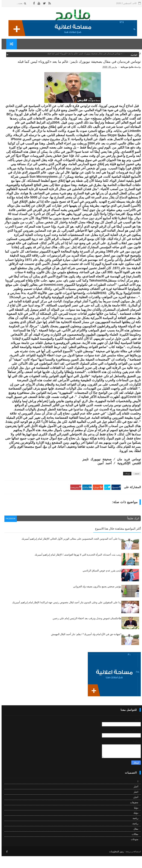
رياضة (134, 831)
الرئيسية (135, 56)
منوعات (125, 56)
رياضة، (134, 836)
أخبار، (134, 810)
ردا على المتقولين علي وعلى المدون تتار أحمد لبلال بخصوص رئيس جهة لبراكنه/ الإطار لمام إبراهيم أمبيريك (65, 615)
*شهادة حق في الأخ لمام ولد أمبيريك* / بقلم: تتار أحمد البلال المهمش (85, 647)
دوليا (135, 821)
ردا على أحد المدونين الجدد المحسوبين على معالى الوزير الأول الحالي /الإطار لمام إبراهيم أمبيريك (70, 551)
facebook (10, 532)
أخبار (134, 799)
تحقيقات (133, 815)
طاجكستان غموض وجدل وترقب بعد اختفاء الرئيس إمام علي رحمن (85, 631)
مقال (134, 842)
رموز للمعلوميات (115, 863)
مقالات (133, 847)
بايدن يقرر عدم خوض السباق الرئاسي (100, 583)
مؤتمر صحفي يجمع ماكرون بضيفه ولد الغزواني (96, 599)
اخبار (134, 805)
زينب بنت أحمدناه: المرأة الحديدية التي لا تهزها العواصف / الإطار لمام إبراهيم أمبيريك (76, 567)
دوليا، (134, 826)
